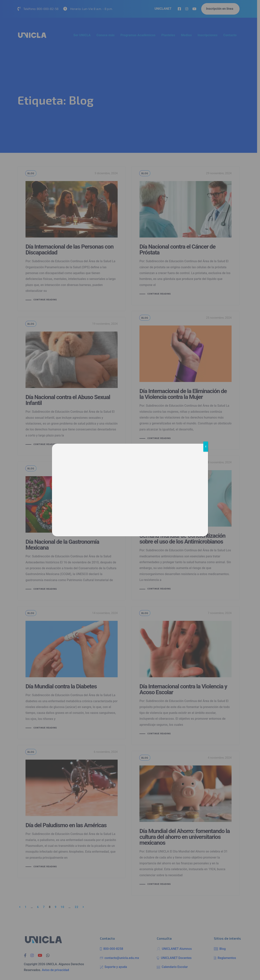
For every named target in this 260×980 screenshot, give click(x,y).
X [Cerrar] (206, 447)
